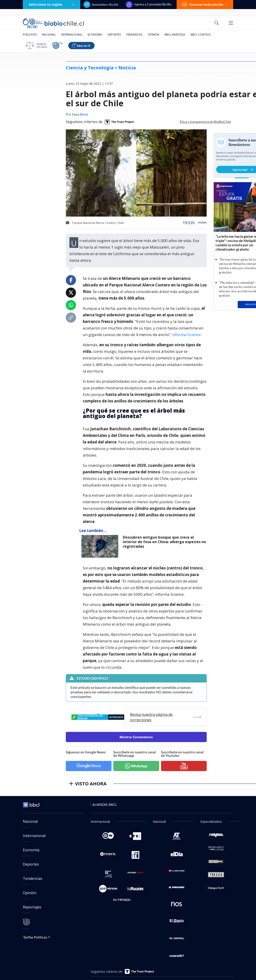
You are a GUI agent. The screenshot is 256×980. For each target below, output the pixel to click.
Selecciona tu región (52, 4)
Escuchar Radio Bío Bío (205, 5)
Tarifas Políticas (35, 937)
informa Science (186, 335)
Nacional (49, 35)
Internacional (72, 35)
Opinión (153, 35)
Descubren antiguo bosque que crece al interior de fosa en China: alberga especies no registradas (164, 542)
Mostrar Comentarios (136, 737)
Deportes (114, 35)
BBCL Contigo (201, 35)
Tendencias (134, 35)
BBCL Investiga (175, 35)
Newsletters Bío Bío (101, 5)
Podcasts (30, 35)
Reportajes (32, 907)
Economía (95, 35)
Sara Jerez (80, 115)
